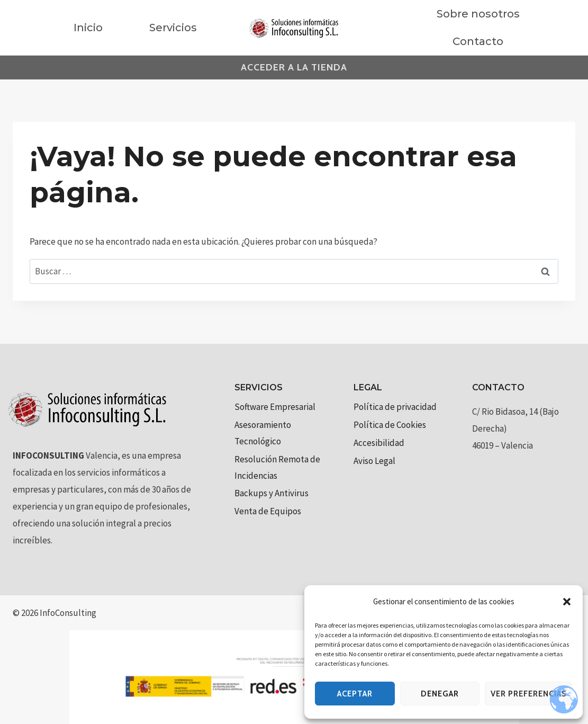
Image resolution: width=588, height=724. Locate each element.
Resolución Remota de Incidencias (277, 467)
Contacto (478, 41)
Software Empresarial (275, 407)
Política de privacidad (395, 407)
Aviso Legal (374, 461)
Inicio (88, 28)
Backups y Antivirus (272, 493)
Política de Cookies (390, 425)
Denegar (440, 694)
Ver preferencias (528, 694)
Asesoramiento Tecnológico (263, 433)
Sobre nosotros (478, 14)
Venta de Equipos (268, 511)
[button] (567, 602)
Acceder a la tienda (294, 67)
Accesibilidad (379, 443)
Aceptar (355, 694)
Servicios (173, 28)
